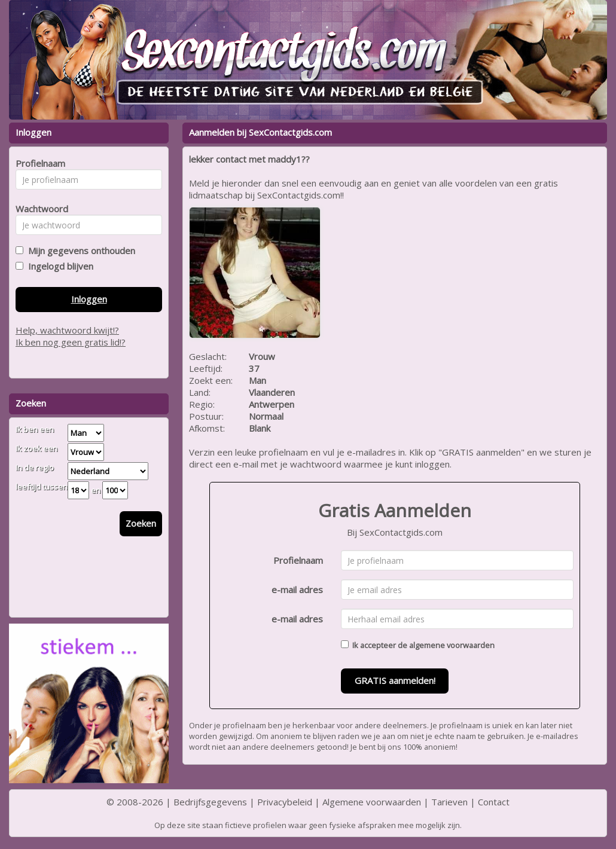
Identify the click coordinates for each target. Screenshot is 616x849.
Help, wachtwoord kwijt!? (67, 330)
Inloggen (89, 299)
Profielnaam (298, 560)
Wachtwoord (39, 209)
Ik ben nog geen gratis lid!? (71, 342)
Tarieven (449, 802)
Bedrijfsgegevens (210, 802)
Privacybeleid (285, 802)
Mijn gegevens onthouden (79, 251)
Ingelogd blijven (58, 266)
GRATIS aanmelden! (395, 680)
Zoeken (141, 523)
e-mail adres (297, 590)
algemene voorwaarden (452, 645)
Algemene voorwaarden (372, 802)
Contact (494, 802)
